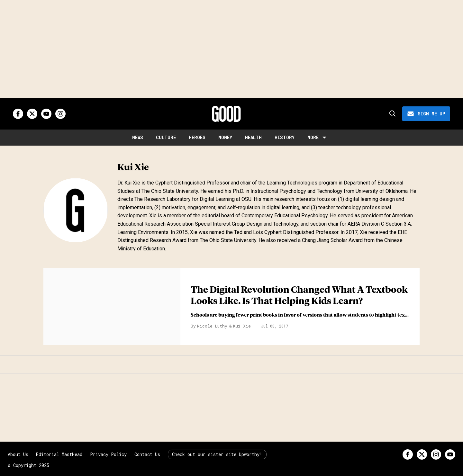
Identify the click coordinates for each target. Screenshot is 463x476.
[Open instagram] (60, 114)
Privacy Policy (108, 454)
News (138, 137)
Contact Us (147, 454)
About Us (18, 454)
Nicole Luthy (212, 326)
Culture (166, 137)
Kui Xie (242, 326)
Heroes (197, 137)
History (285, 137)
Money (225, 137)
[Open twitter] (32, 114)
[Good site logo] (226, 114)
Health (253, 137)
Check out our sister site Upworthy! (217, 454)
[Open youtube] (46, 114)
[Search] (392, 114)
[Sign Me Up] (426, 114)
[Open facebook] (18, 114)
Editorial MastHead (59, 454)
